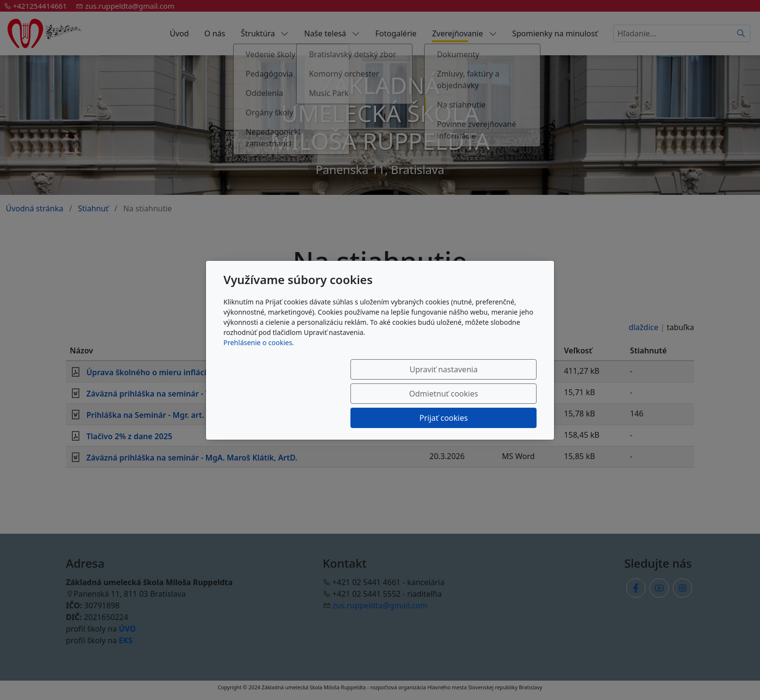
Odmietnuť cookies (393, 394)
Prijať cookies (490, 394)
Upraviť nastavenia (296, 394)
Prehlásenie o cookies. (259, 367)
